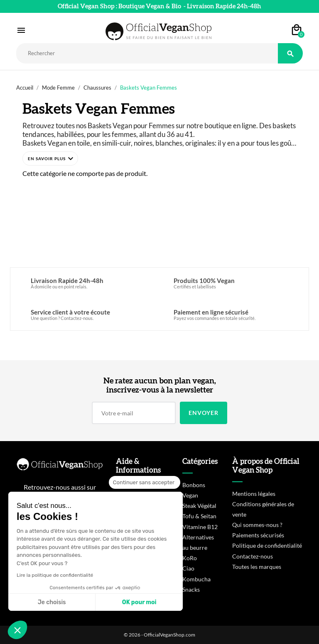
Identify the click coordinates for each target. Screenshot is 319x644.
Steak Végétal (199, 506)
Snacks (191, 589)
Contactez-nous (253, 556)
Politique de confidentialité (267, 545)
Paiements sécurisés (258, 535)
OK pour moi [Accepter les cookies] (139, 602)
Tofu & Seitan (199, 516)
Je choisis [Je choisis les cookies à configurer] (52, 602)
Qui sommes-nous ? (257, 525)
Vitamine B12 (200, 527)
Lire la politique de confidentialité (55, 575)
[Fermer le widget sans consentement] (145, 483)
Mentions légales (254, 494)
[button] (50, 159)
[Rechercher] (147, 53)
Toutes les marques (257, 567)
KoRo (190, 558)
